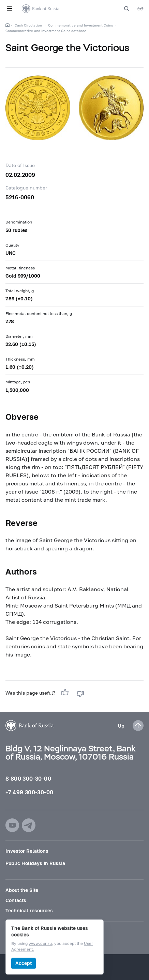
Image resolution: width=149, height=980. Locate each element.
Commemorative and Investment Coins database (46, 31)
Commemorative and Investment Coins (80, 25)
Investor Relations (27, 851)
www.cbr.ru (40, 944)
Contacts (16, 900)
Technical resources (29, 910)
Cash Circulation (28, 25)
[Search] (131, 9)
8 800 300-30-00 (28, 778)
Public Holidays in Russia (35, 863)
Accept (24, 963)
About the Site (22, 890)
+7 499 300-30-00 (29, 792)
